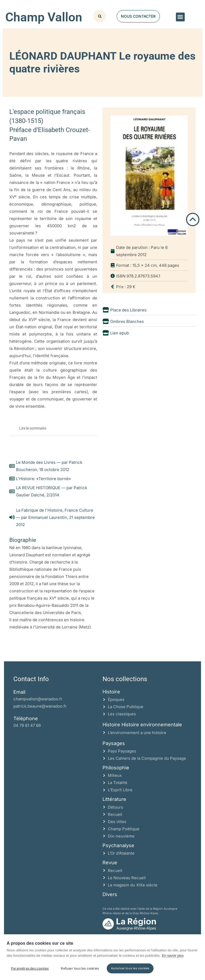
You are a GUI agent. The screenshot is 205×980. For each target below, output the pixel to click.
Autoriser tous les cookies (130, 968)
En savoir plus (173, 956)
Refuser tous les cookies (80, 968)
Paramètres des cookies (30, 968)
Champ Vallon (44, 17)
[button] (180, 17)
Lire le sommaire (33, 428)
